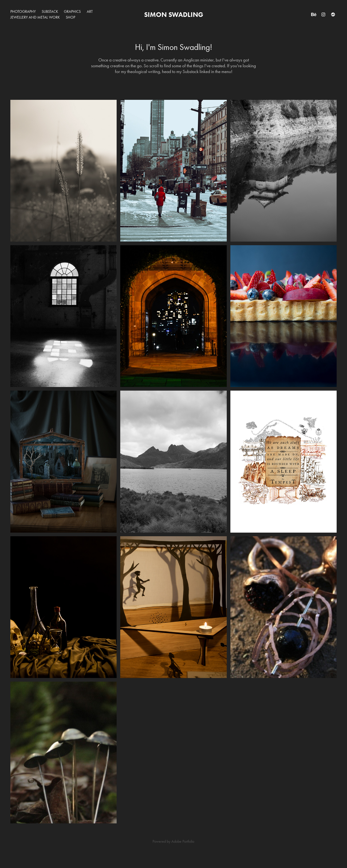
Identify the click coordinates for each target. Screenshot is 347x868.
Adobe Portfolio (183, 841)
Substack (50, 11)
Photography (23, 11)
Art (90, 11)
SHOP (70, 17)
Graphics (72, 11)
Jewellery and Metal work (35, 17)
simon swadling (174, 14)
